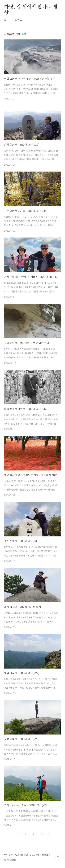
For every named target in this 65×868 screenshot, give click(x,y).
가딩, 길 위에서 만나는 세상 (31, 7)
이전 (17, 834)
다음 (48, 834)
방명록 (19, 20)
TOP (58, 857)
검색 (50, 7)
